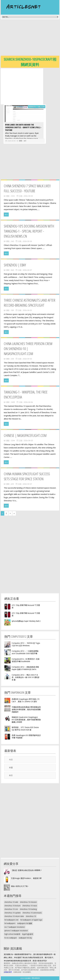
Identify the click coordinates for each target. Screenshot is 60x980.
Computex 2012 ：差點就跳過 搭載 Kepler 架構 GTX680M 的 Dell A (25, 668)
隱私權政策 (36, 978)
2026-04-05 (11, 141)
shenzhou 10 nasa (30, 906)
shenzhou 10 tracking (28, 909)
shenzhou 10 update (13, 913)
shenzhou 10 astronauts (32, 913)
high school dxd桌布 (12, 934)
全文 (6, 214)
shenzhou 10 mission (28, 902)
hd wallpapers (10, 923)
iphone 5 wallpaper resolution (16, 931)
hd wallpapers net (11, 920)
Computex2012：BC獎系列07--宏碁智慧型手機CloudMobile (26, 660)
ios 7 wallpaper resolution (15, 927)
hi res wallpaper (11, 938)
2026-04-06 (28, 402)
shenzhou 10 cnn (11, 909)
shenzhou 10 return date (14, 916)
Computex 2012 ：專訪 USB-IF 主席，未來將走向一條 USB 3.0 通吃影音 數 (26, 677)
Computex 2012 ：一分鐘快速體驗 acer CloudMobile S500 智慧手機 (25, 652)
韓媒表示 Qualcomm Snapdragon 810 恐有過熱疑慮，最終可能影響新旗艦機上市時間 (26, 720)
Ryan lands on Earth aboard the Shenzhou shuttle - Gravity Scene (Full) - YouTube (22, 127)
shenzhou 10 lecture (12, 906)
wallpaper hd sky (25, 938)
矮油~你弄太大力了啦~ (20, 886)
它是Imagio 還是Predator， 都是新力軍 (26, 878)
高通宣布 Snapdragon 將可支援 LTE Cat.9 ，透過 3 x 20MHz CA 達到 (26, 700)
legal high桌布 (28, 934)
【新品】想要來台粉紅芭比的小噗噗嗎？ (26, 870)
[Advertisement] (30, 38)
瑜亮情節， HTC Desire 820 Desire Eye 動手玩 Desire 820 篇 (25, 729)
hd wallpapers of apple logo (31, 920)
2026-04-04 (28, 196)
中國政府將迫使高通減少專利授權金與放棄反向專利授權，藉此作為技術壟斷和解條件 (26, 709)
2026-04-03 (27, 359)
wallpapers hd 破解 (25, 923)
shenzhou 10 (31, 916)
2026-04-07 (27, 270)
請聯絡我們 (8, 972)
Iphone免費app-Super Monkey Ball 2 (26, 621)
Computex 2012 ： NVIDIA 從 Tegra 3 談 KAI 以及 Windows (26, 644)
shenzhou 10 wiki (11, 902)
